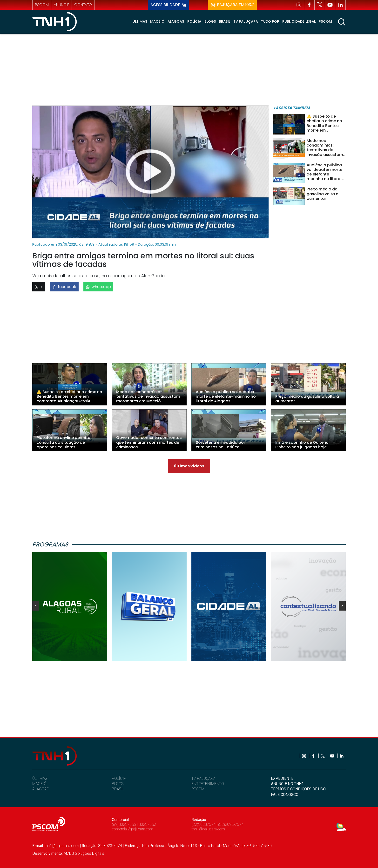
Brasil (225, 21)
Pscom (325, 21)
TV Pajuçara (246, 21)
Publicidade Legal (299, 21)
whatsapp (98, 287)
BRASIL (118, 789)
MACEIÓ (39, 784)
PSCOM (198, 789)
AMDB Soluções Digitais (84, 853)
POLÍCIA (119, 778)
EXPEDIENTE (282, 778)
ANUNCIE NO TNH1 (287, 784)
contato (83, 5)
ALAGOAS (41, 789)
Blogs (210, 21)
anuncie (61, 5)
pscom (42, 5)
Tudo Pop (270, 21)
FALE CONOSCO (285, 795)
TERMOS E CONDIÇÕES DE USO (298, 789)
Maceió (157, 21)
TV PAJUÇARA (203, 778)
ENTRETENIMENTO (208, 784)
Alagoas (176, 21)
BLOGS (118, 784)
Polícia (194, 21)
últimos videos (189, 466)
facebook (64, 287)
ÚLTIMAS (40, 778)
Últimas (140, 21)
